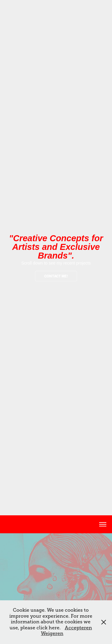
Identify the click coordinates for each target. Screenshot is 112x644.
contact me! (56, 276)
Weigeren (52, 634)
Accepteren (78, 628)
